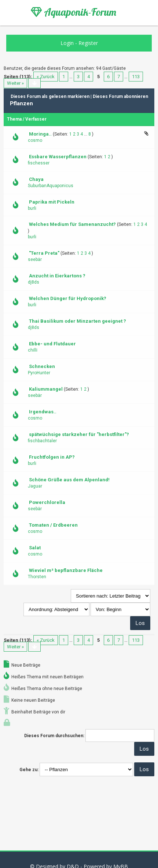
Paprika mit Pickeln (52, 202)
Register (88, 43)
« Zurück (46, 77)
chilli (33, 350)
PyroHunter (39, 373)
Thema (14, 119)
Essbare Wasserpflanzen (58, 157)
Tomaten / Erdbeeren (53, 525)
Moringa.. (40, 134)
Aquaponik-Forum (74, 12)
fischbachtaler (42, 441)
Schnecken (42, 366)
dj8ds (34, 282)
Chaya (36, 179)
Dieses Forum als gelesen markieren (50, 96)
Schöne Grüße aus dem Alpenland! (69, 480)
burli (32, 208)
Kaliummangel (46, 389)
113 (136, 77)
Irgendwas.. (43, 412)
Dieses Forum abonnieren (120, 96)
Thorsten (37, 577)
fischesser (39, 163)
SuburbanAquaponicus (51, 186)
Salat (35, 548)
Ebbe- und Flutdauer (52, 344)
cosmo (35, 140)
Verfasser (36, 119)
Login (67, 43)
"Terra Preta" (44, 253)
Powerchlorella (47, 502)
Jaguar (35, 486)
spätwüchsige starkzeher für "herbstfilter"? (79, 434)
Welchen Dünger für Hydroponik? (68, 298)
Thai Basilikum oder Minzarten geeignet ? (78, 321)
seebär (35, 259)
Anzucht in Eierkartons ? (57, 276)
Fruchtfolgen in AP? (52, 457)
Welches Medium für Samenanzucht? (72, 224)
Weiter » (15, 83)
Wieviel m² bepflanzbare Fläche (66, 570)
